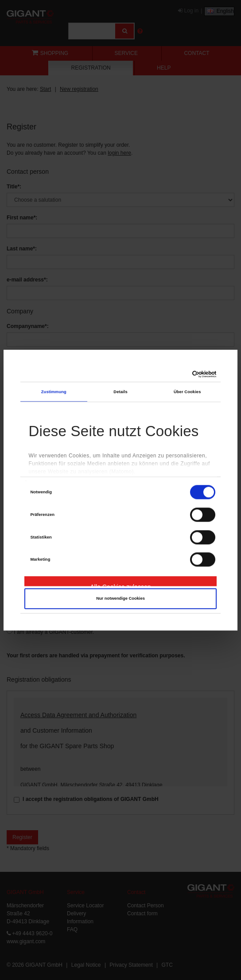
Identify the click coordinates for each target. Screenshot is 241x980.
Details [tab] (120, 392)
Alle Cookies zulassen (121, 585)
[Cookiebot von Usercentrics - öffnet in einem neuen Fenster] (178, 374)
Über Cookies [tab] (187, 392)
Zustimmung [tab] (54, 392)
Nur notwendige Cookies (120, 598)
